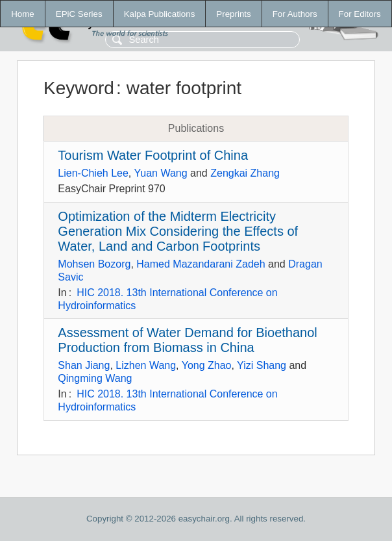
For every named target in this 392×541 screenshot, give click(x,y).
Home (23, 14)
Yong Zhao (207, 365)
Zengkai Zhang (245, 173)
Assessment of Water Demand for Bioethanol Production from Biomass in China (187, 340)
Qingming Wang (95, 378)
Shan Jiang (84, 365)
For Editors (360, 14)
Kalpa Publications (160, 14)
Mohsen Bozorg (94, 264)
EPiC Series (79, 14)
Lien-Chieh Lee (93, 173)
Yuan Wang (160, 173)
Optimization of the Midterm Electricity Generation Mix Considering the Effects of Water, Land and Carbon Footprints (178, 231)
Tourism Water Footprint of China (153, 155)
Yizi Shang (262, 365)
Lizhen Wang (146, 365)
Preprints (233, 14)
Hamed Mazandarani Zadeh (201, 264)
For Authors (295, 14)
